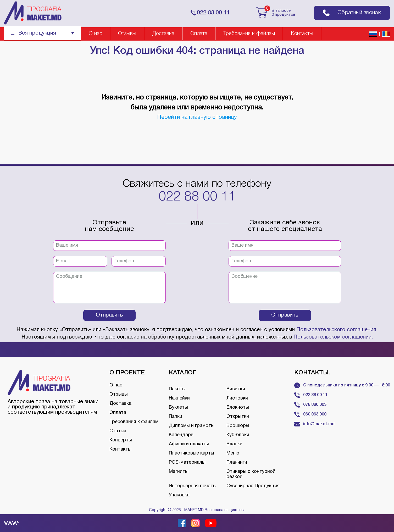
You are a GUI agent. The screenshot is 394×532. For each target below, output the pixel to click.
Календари (181, 435)
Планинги (237, 462)
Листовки (237, 398)
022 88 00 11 (197, 197)
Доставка (163, 34)
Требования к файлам (249, 34)
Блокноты (238, 408)
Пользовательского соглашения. (337, 330)
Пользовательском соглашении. (333, 337)
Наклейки (179, 398)
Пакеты (177, 389)
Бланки (234, 444)
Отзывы (127, 34)
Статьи (118, 431)
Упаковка (179, 495)
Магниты (179, 472)
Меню (233, 453)
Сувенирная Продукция (253, 486)
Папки (176, 417)
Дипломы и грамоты (192, 426)
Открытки (238, 417)
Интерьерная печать (192, 486)
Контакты (302, 34)
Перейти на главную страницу (197, 117)
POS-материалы (187, 462)
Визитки (236, 389)
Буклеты (178, 408)
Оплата (199, 34)
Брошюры (238, 426)
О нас (95, 34)
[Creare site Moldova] (11, 523)
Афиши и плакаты (189, 444)
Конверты (121, 440)
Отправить (109, 315)
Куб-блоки (238, 435)
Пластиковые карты (192, 453)
